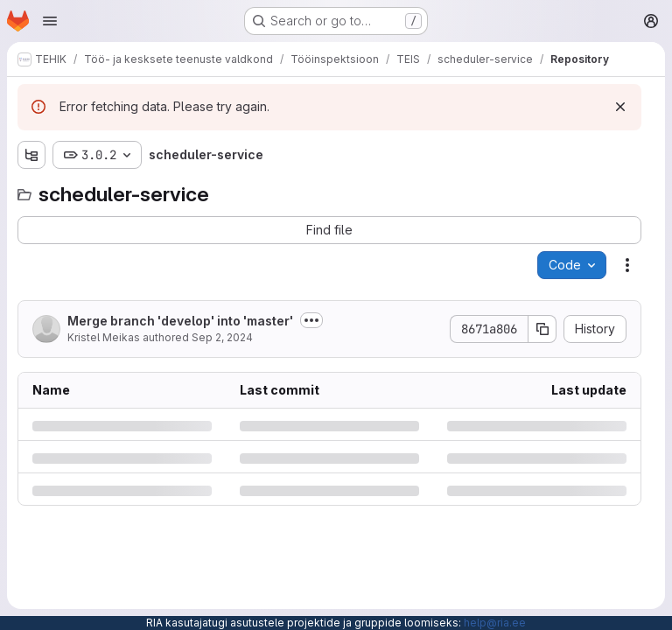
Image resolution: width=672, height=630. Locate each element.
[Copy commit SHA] (542, 329)
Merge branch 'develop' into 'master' (180, 321)
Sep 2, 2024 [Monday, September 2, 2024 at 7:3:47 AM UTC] (222, 337)
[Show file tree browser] (31, 155)
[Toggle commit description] (311, 320)
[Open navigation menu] (50, 21)
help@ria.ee (495, 623)
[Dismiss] (620, 107)
